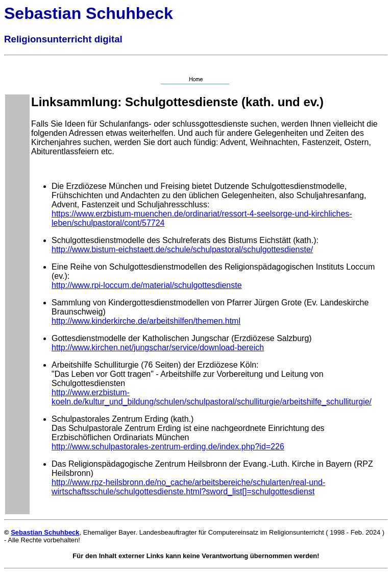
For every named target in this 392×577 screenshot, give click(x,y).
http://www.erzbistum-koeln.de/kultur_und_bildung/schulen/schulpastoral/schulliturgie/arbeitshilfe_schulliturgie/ (212, 397)
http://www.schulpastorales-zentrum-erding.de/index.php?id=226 (168, 447)
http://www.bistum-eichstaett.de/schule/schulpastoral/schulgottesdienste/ (182, 249)
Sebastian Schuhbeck (45, 532)
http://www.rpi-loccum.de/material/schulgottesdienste (147, 285)
